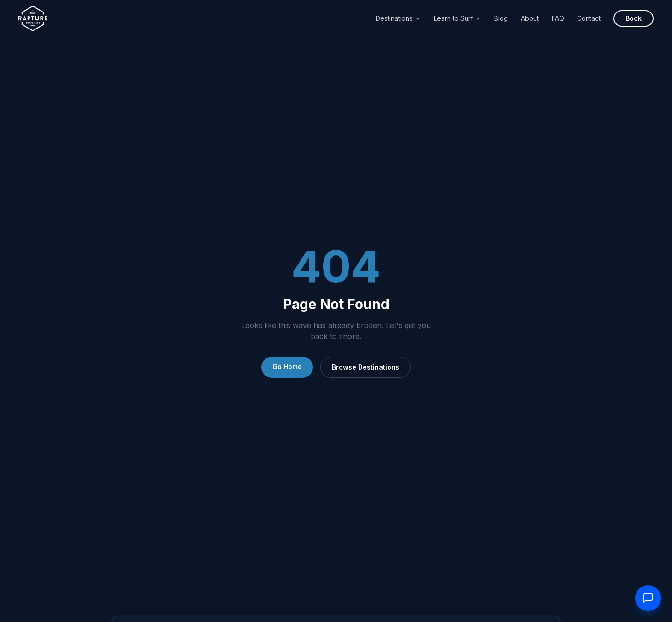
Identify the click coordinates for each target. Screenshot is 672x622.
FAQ (558, 18)
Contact (589, 18)
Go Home (287, 367)
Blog (501, 18)
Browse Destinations (365, 367)
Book (634, 18)
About (530, 18)
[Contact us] (648, 598)
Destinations (398, 18)
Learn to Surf (457, 18)
